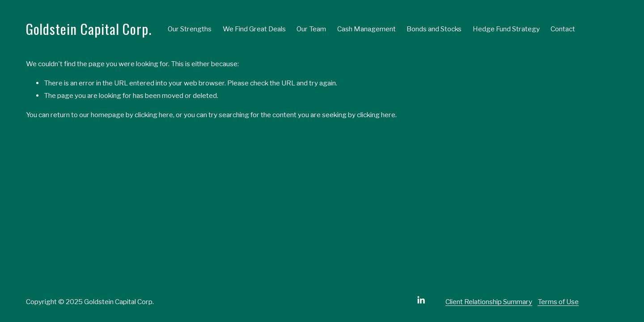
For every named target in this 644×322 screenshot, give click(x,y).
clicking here (154, 115)
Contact (563, 29)
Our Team (311, 29)
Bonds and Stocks (434, 29)
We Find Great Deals (254, 29)
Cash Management (366, 29)
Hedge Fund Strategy (506, 29)
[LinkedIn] (421, 300)
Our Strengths (190, 29)
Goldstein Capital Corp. (89, 29)
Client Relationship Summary (489, 302)
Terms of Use (558, 302)
